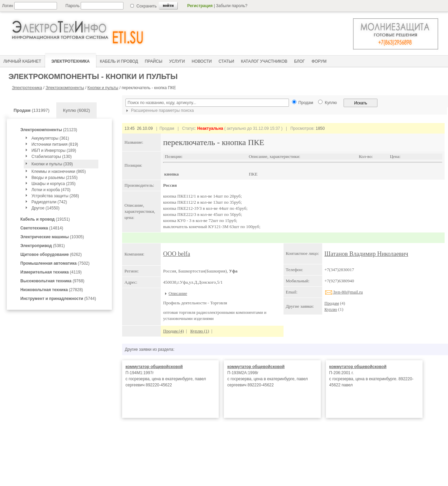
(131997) (32, 110)
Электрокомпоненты (65, 88)
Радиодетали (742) (49, 202)
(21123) (49, 130)
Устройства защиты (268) (55, 196)
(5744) (58, 299)
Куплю (331, 309)
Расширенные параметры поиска (159, 110)
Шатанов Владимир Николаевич (366, 254)
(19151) (45, 219)
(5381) (43, 246)
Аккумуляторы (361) (50, 138)
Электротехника (27, 88)
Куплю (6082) (77, 110)
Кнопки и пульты (103, 88)
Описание (178, 293)
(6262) (51, 255)
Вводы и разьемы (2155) (55, 178)
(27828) (52, 290)
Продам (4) (173, 331)
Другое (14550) (46, 208)
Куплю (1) (200, 331)
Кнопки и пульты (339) (52, 164)
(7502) (55, 263)
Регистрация (200, 6)
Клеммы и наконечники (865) (59, 171)
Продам (332, 303)
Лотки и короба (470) (51, 190)
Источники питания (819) (55, 144)
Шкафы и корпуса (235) (54, 184)
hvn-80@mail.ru (344, 292)
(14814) (42, 228)
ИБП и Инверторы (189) (54, 150)
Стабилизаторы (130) (52, 157)
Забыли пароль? (232, 6)
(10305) (52, 237)
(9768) (52, 281)
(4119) (51, 272)
